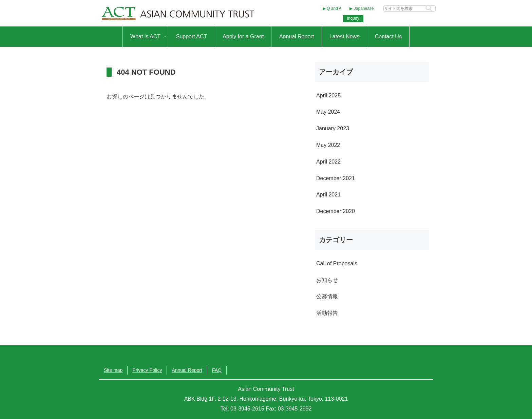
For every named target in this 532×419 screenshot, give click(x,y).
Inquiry (353, 18)
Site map (113, 370)
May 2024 (328, 112)
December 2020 (336, 211)
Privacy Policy (147, 370)
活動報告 (327, 313)
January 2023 (333, 128)
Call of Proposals (337, 263)
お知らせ (327, 280)
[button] (429, 8)
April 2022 (328, 162)
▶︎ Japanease (362, 8)
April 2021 (328, 195)
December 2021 (336, 178)
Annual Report (187, 370)
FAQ (217, 370)
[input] (410, 8)
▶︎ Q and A (332, 8)
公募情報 (327, 296)
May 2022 (328, 145)
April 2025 (328, 96)
